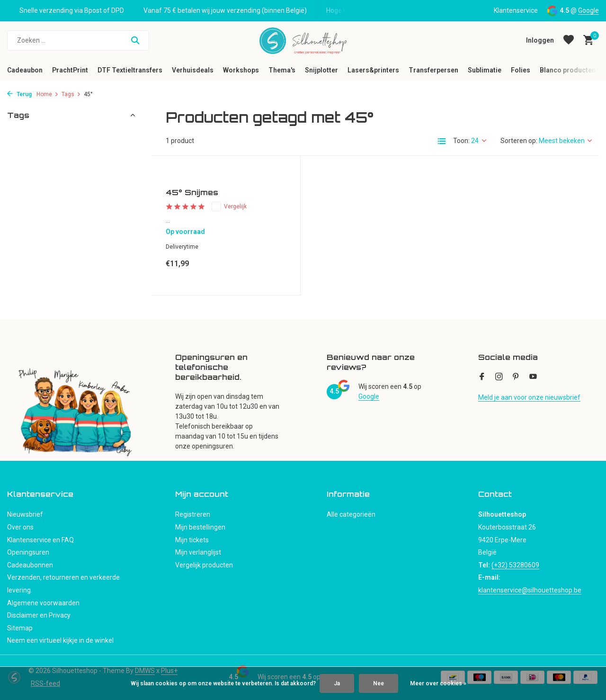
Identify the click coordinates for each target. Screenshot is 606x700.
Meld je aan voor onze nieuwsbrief (529, 397)
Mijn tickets (192, 540)
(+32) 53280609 (515, 565)
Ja (337, 683)
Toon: (461, 141)
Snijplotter (321, 70)
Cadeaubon (25, 70)
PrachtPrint (70, 70)
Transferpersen (433, 70)
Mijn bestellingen (200, 527)
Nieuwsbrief (25, 514)
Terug (19, 94)
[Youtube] (533, 377)
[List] (442, 141)
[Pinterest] (516, 377)
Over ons (20, 527)
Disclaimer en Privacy (39, 615)
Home (48, 94)
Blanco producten (568, 70)
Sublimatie (485, 70)
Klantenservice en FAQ (40, 540)
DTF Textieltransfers (130, 70)
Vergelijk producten (204, 565)
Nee (379, 683)
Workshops (241, 70)
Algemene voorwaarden (43, 603)
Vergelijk (229, 206)
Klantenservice (516, 10)
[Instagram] (499, 377)
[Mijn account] (540, 40)
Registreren (193, 514)
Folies (521, 70)
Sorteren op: (519, 141)
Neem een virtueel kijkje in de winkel (60, 640)
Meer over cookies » (438, 683)
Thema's (282, 70)
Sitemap (20, 628)
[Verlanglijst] (569, 40)
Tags (71, 94)
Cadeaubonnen (30, 565)
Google (588, 10)
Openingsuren (28, 552)
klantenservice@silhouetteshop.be (530, 590)
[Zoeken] (78, 40)
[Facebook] (482, 377)
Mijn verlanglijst (198, 552)
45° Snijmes (192, 192)
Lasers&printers (373, 70)
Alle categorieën (351, 514)
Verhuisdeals (193, 70)
